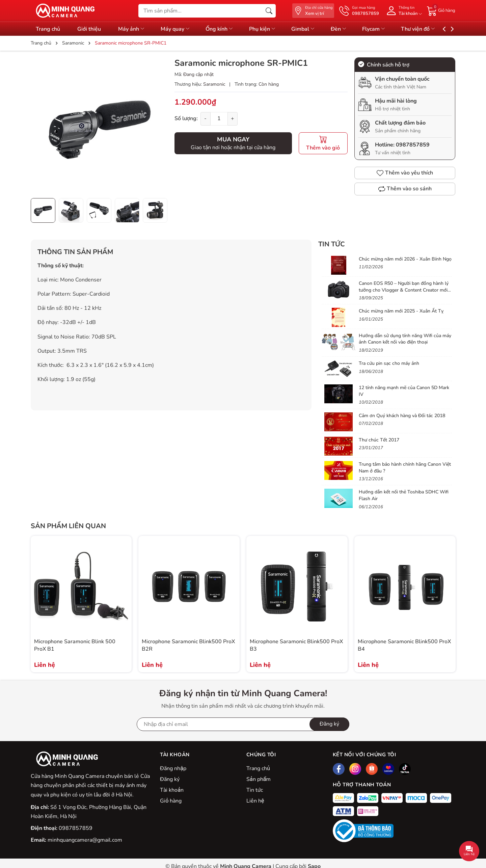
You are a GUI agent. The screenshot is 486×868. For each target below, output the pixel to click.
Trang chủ (258, 768)
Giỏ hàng (171, 801)
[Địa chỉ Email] (243, 724)
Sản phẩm (259, 779)
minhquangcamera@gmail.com (85, 840)
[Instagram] (355, 769)
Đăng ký (170, 779)
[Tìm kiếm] (269, 11)
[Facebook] (339, 769)
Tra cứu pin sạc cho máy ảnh (389, 363)
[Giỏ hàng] (441, 10)
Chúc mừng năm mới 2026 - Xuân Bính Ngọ (405, 259)
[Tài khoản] (403, 11)
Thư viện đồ (435, 29)
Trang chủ (48, 29)
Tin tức (255, 790)
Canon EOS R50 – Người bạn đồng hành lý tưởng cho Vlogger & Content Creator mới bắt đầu (404, 290)
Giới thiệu (91, 29)
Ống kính (227, 29)
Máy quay (181, 29)
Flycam (389, 29)
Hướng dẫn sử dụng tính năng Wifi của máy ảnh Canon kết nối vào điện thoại (405, 339)
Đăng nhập (173, 768)
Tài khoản (172, 790)
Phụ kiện (272, 29)
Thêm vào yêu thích (405, 173)
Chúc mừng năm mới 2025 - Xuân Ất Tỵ (401, 311)
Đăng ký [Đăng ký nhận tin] (329, 724)
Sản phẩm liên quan (68, 526)
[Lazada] (388, 769)
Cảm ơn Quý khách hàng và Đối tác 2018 (402, 416)
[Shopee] (372, 769)
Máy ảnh (135, 29)
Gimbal (314, 29)
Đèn (352, 29)
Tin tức (332, 244)
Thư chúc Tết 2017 (379, 440)
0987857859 (413, 145)
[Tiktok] (405, 769)
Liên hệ (255, 801)
